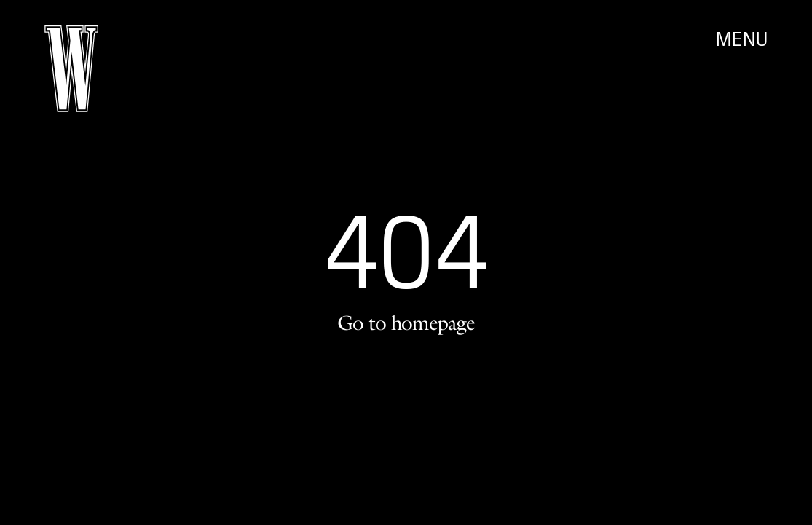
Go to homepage (406, 323)
